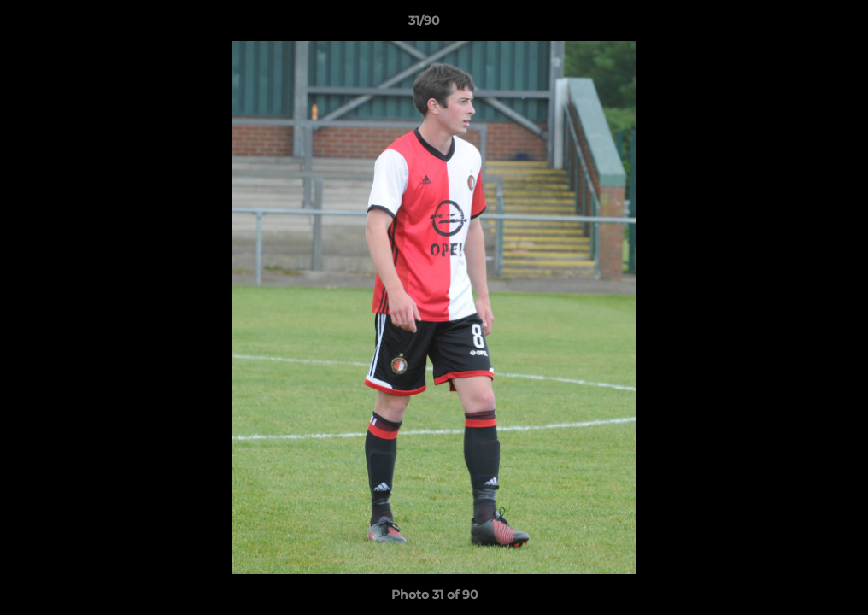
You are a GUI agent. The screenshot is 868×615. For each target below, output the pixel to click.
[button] (796, 25)
